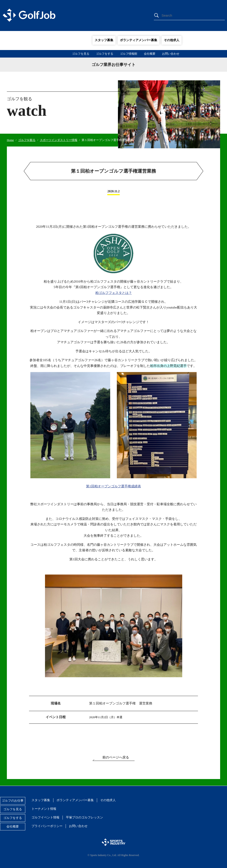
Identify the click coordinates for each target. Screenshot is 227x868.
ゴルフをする (105, 54)
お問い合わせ (171, 54)
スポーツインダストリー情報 (59, 140)
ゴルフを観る (27, 140)
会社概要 (150, 54)
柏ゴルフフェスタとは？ (114, 293)
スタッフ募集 (104, 40)
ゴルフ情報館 (129, 54)
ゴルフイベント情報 (45, 817)
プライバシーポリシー (47, 826)
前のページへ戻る (116, 757)
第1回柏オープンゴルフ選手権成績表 (113, 486)
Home (10, 140)
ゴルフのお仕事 (13, 801)
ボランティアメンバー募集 (139, 40)
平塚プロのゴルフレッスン (84, 817)
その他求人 (172, 40)
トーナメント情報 (44, 809)
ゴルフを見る (81, 54)
